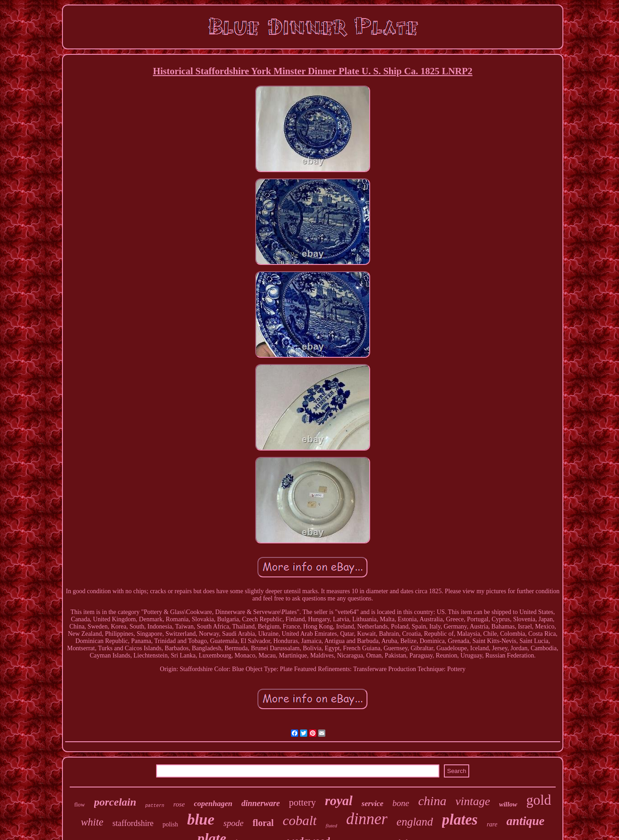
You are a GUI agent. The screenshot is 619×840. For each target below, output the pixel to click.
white (92, 822)
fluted (331, 826)
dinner (367, 819)
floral (263, 823)
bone (401, 803)
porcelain (115, 802)
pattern (155, 806)
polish (170, 824)
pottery (302, 802)
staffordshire (133, 823)
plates (460, 820)
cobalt (300, 820)
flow (80, 804)
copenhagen (213, 804)
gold (539, 800)
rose (179, 804)
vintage (473, 801)
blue (200, 819)
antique (525, 821)
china (432, 801)
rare (492, 824)
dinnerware (260, 803)
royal (339, 801)
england (415, 822)
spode (233, 823)
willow (508, 804)
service (372, 804)
